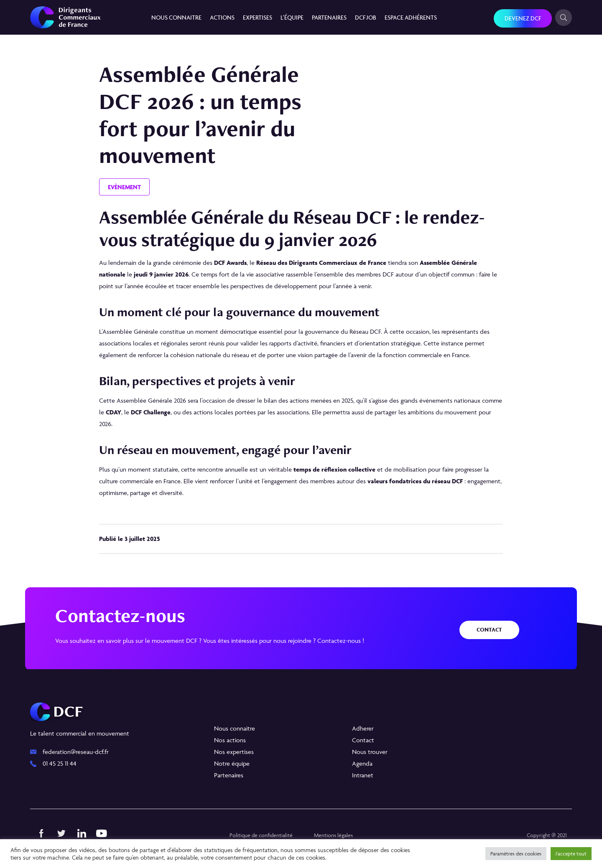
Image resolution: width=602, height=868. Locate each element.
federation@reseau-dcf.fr (76, 752)
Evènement (124, 187)
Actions (222, 17)
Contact (489, 630)
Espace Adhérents (411, 17)
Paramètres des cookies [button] (516, 854)
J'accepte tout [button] (571, 854)
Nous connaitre (176, 17)
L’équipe (292, 17)
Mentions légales (333, 835)
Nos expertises (234, 752)
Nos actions (230, 740)
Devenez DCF (523, 18)
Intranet (363, 775)
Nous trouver (370, 752)
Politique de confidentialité (261, 835)
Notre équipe (232, 763)
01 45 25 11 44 (60, 763)
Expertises (258, 17)
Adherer (363, 728)
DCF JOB (366, 17)
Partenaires (329, 17)
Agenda (362, 763)
